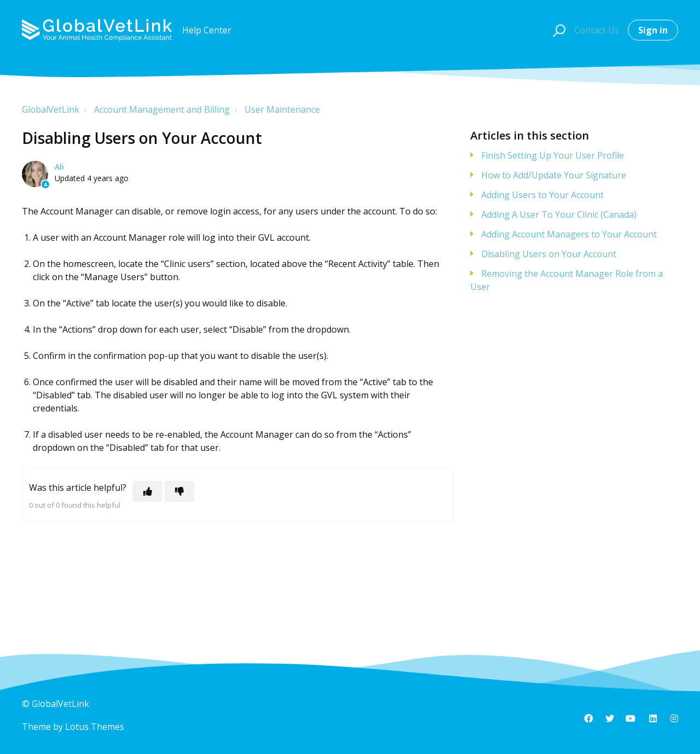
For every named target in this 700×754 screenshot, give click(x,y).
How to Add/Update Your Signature (554, 175)
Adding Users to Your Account (542, 195)
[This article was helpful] (148, 491)
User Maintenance (282, 109)
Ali (59, 167)
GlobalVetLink (51, 109)
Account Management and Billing (162, 109)
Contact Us (597, 30)
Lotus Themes (95, 727)
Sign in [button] (653, 30)
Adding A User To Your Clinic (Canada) (559, 214)
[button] (558, 30)
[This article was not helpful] (179, 491)
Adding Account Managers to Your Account (569, 234)
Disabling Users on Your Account (549, 254)
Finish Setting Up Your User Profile (553, 155)
